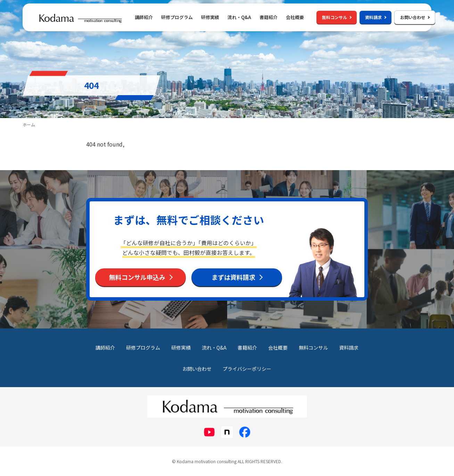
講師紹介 (144, 17)
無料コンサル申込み (137, 277)
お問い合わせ (415, 17)
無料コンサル (337, 17)
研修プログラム (143, 348)
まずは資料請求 (233, 277)
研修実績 (210, 17)
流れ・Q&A (239, 17)
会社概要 (295, 17)
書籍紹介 (269, 17)
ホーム (29, 124)
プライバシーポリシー (247, 369)
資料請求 (376, 17)
